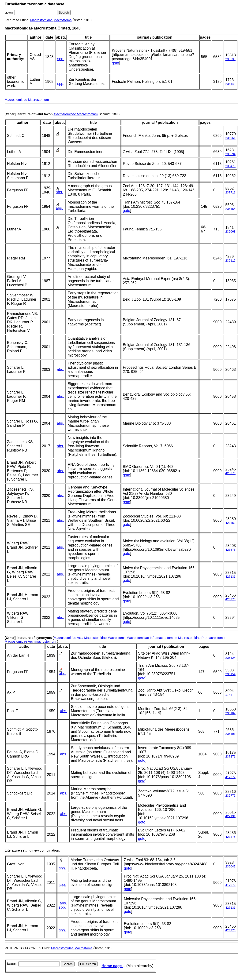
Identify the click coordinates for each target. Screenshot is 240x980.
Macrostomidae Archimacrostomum (30, 641)
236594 (230, 154)
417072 (230, 777)
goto (115, 63)
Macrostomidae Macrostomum (27, 100)
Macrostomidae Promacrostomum (203, 638)
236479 (230, 166)
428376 (230, 473)
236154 (230, 209)
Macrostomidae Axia (68, 638)
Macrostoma (63, 20)
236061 (230, 138)
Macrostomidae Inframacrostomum (152, 638)
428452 (230, 523)
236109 (230, 713)
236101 (230, 734)
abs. (59, 192)
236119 (230, 260)
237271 (230, 756)
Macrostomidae (41, 20)
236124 (230, 658)
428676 (230, 550)
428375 (230, 599)
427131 (230, 577)
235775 (230, 796)
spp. (61, 59)
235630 (230, 59)
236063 (230, 231)
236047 (230, 866)
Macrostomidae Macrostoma (105, 638)
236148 (230, 84)
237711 (230, 192)
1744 (229, 695)
